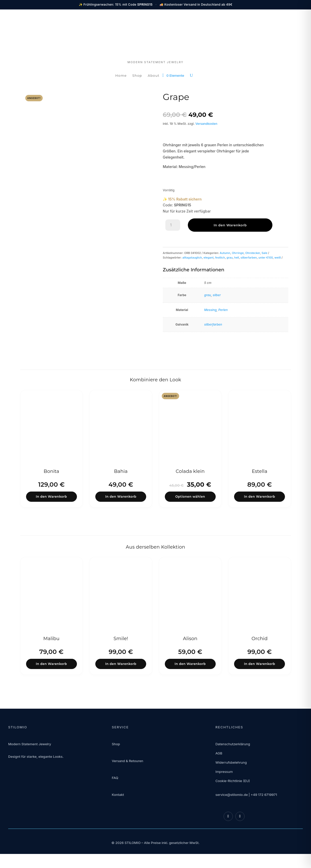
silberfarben (249, 258)
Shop (137, 76)
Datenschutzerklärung (233, 748)
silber (217, 295)
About (154, 76)
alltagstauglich (192, 258)
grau (229, 258)
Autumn (225, 253)
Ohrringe (238, 253)
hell (237, 258)
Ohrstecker (253, 253)
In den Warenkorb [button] (51, 498)
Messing (210, 310)
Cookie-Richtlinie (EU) (233, 785)
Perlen (223, 310)
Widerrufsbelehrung (231, 766)
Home (121, 76)
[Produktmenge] (173, 225)
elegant (209, 258)
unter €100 (266, 258)
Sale (265, 253)
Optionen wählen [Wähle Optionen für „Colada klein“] (190, 498)
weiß (278, 258)
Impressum (224, 776)
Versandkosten (206, 124)
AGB (219, 757)
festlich (220, 258)
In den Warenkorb (212, 225)
